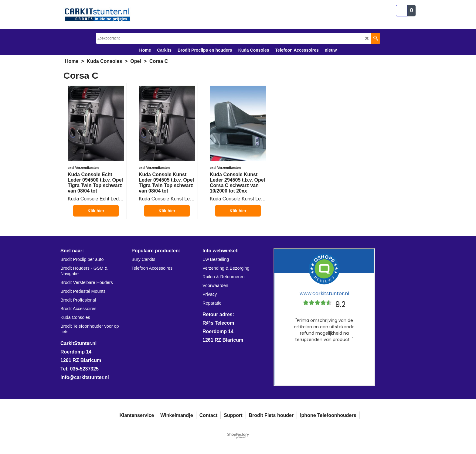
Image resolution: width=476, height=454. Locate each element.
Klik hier (96, 211)
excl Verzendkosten (83, 168)
